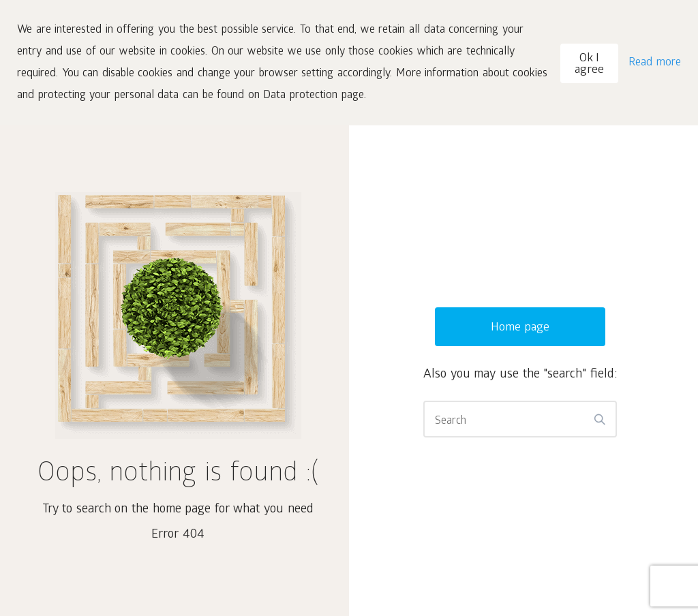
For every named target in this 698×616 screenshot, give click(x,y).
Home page (520, 328)
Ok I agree (589, 65)
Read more (655, 63)
